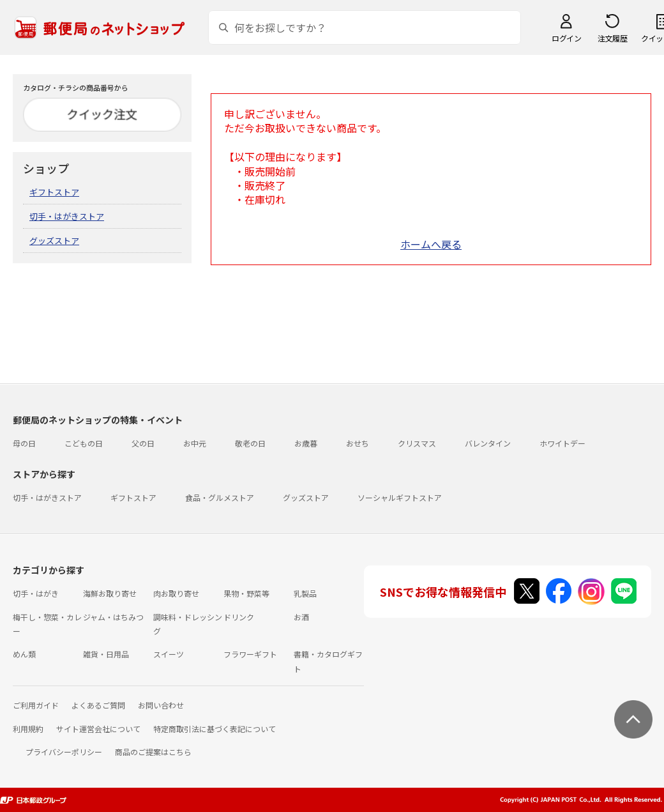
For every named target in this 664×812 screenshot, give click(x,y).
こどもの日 (84, 443)
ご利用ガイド (36, 705)
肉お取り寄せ (176, 593)
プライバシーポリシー (64, 752)
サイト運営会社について (98, 729)
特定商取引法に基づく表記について (215, 729)
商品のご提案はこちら (153, 752)
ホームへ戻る (431, 244)
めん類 (24, 654)
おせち (358, 443)
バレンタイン (488, 443)
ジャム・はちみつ (113, 617)
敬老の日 (250, 443)
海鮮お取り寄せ (110, 593)
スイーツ (169, 654)
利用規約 (28, 729)
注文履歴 (612, 38)
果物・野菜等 (246, 593)
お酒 (301, 617)
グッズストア (54, 241)
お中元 (195, 443)
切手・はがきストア (67, 216)
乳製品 (305, 593)
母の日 (24, 443)
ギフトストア (54, 192)
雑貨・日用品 (106, 654)
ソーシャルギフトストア (400, 497)
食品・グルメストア (220, 497)
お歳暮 (306, 443)
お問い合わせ (161, 705)
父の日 (143, 443)
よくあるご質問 (98, 705)
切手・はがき (36, 593)
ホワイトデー (562, 443)
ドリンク (239, 617)
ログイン (566, 38)
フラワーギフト (250, 654)
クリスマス (417, 443)
